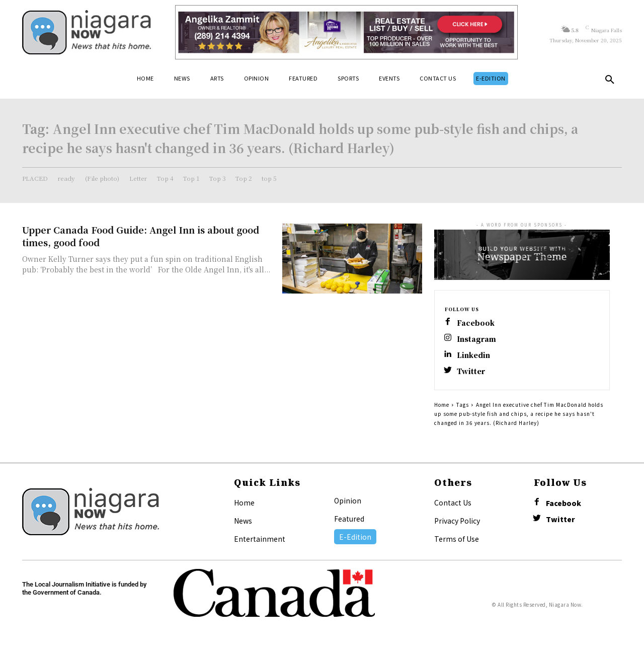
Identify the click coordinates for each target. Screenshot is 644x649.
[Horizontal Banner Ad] (346, 32)
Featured (349, 519)
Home (442, 405)
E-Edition (355, 537)
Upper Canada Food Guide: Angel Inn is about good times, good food (141, 236)
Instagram (476, 339)
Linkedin (473, 355)
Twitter (471, 371)
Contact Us (453, 502)
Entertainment (260, 539)
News (243, 521)
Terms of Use (457, 539)
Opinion (348, 500)
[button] (610, 82)
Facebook (476, 323)
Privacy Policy (457, 521)
